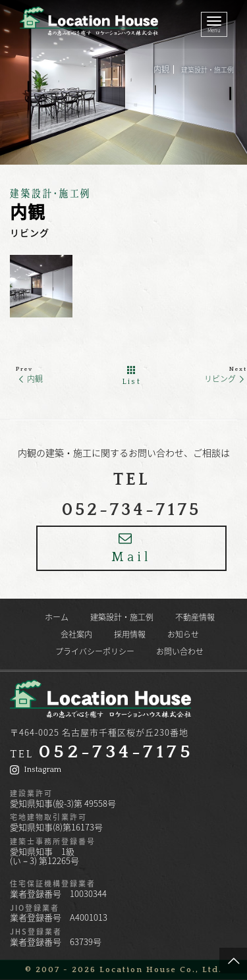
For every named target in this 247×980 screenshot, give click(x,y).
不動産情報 (195, 617)
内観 (29, 379)
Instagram (36, 770)
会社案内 (76, 634)
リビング (226, 379)
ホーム (57, 617)
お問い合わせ (180, 651)
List (132, 375)
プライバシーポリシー (95, 651)
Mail (131, 548)
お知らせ (183, 634)
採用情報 (130, 634)
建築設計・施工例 (207, 69)
